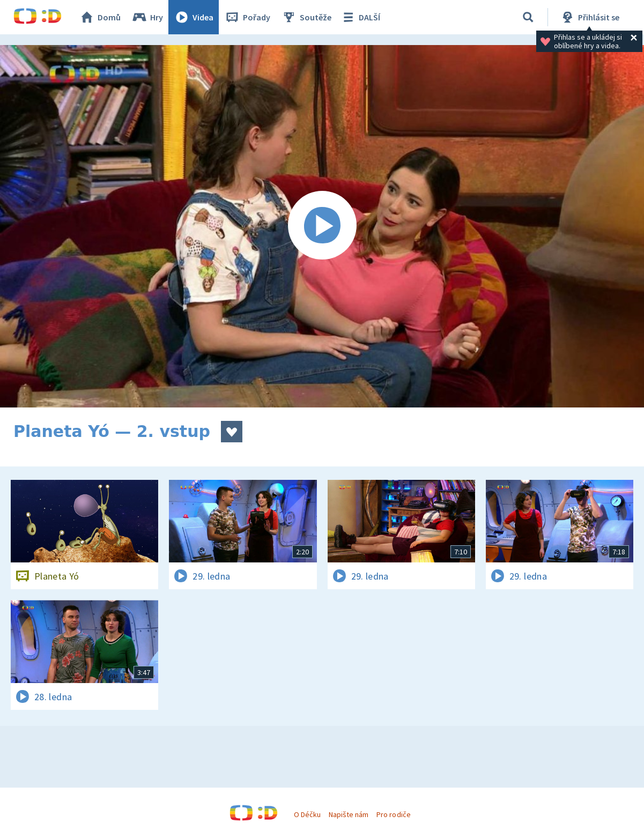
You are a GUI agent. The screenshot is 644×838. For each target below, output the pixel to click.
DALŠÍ (360, 17)
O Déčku (307, 814)
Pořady (247, 17)
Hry (147, 17)
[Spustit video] (322, 226)
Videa (194, 17)
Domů (100, 17)
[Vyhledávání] (528, 17)
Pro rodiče (393, 814)
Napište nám (349, 814)
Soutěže (306, 17)
